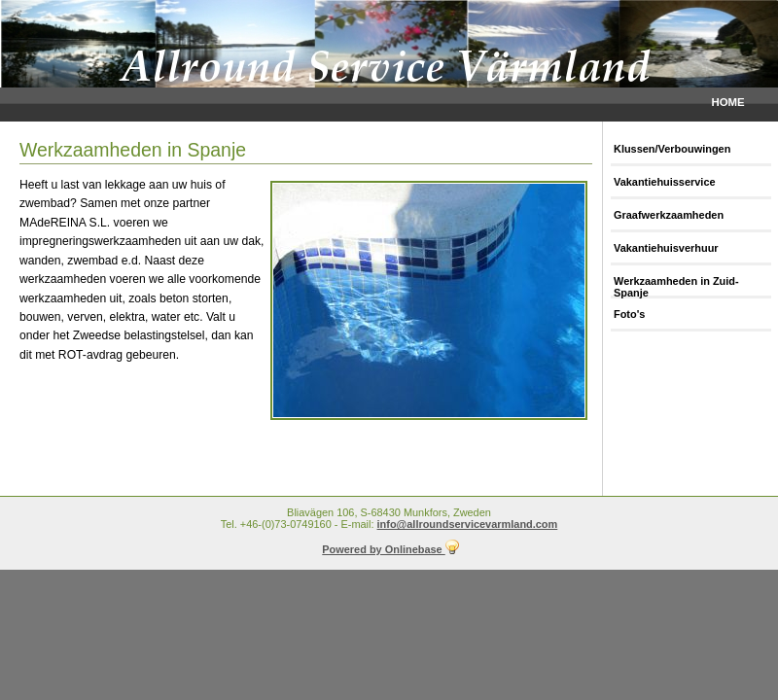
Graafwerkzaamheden (669, 215)
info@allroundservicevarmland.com (468, 524)
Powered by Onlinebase (390, 549)
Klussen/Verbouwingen (672, 149)
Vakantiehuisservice (665, 182)
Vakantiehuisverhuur (666, 248)
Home (727, 102)
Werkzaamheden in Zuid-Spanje (676, 287)
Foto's (629, 314)
